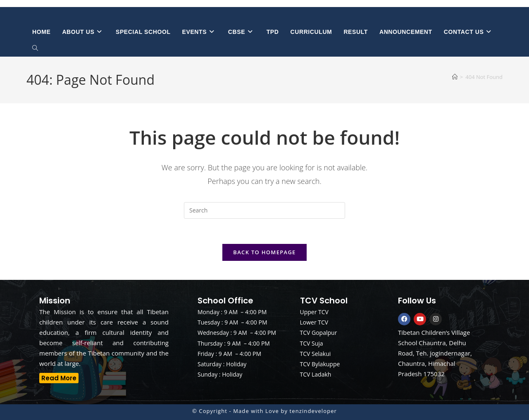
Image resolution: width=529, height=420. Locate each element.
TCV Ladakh (316, 374)
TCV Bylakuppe (320, 364)
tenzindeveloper (313, 411)
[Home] (455, 77)
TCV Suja (312, 343)
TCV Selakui (316, 354)
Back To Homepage (264, 252)
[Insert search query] (264, 210)
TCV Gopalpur (319, 333)
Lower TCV (314, 322)
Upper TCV (314, 312)
